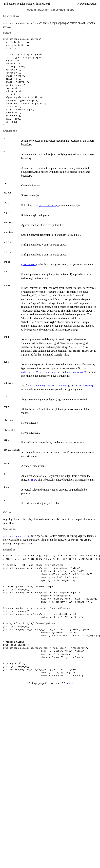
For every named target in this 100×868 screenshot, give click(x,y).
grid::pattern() (49, 205)
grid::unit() (29, 264)
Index (69, 683)
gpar (34, 480)
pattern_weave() (76, 372)
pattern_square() (50, 372)
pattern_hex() (30, 372)
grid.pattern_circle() (17, 536)
